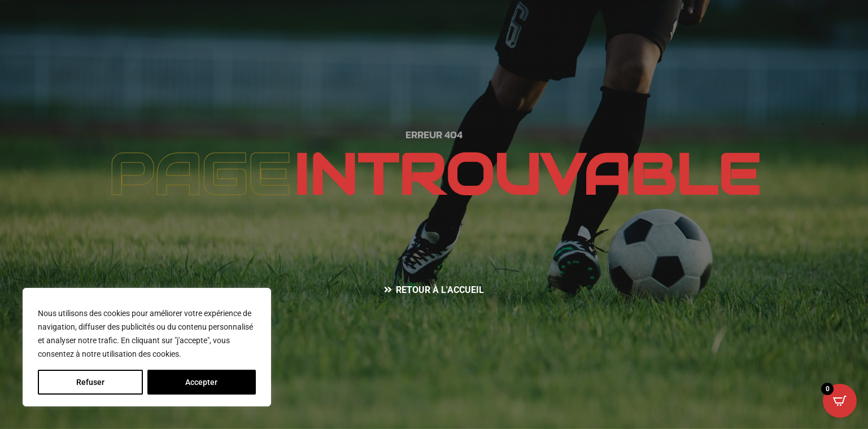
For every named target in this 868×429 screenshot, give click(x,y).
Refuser (90, 382)
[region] (147, 347)
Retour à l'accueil (440, 290)
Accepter (201, 382)
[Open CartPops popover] (840, 401)
